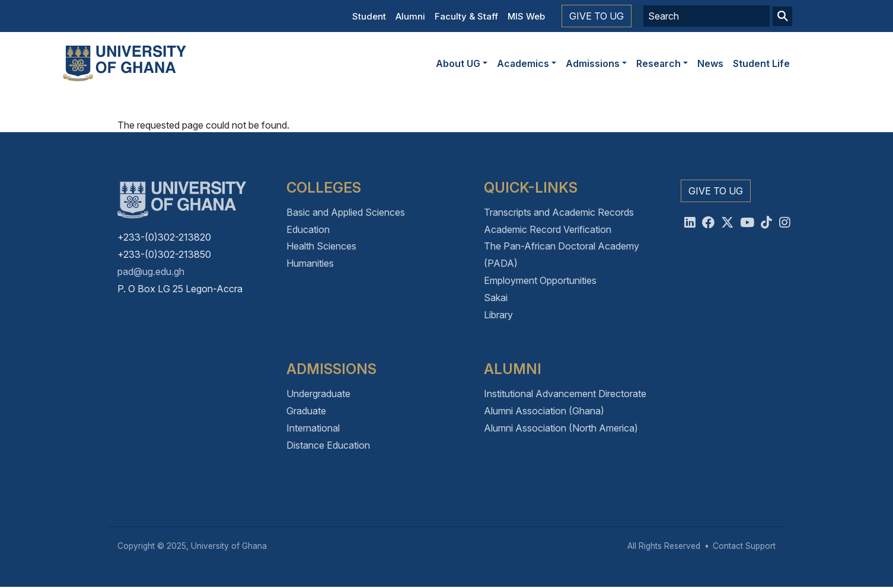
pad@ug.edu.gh (151, 271)
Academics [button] (523, 63)
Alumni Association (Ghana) (544, 411)
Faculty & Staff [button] (466, 16)
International (313, 428)
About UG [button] (458, 63)
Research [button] (658, 63)
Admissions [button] (593, 63)
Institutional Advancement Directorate (565, 394)
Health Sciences (321, 246)
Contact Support (744, 546)
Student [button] (369, 16)
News (710, 63)
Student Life (761, 63)
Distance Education (328, 445)
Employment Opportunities (540, 280)
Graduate (306, 411)
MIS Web (526, 16)
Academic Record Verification (548, 229)
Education (308, 229)
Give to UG (597, 16)
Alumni (410, 16)
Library (498, 315)
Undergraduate (318, 394)
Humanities (310, 263)
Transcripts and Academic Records (559, 212)
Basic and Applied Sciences (346, 212)
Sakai (496, 298)
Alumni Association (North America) (561, 428)
